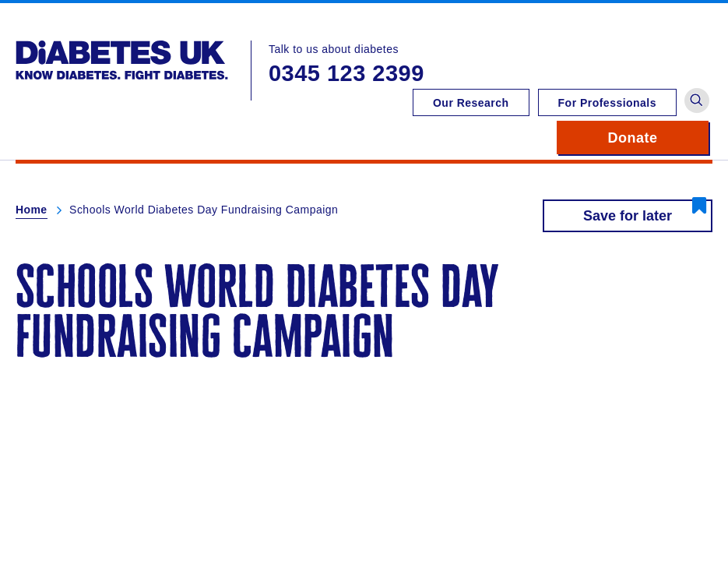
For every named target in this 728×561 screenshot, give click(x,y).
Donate (658, 138)
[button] (697, 101)
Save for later (628, 216)
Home (32, 210)
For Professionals (607, 103)
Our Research (471, 103)
